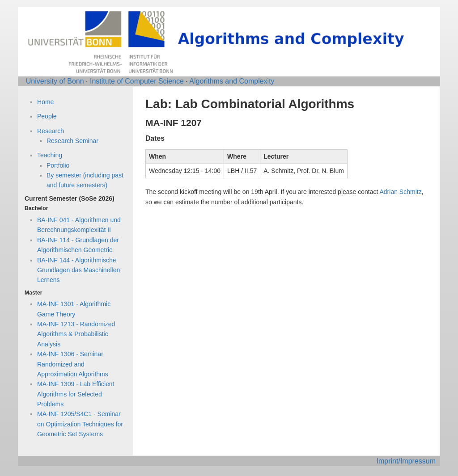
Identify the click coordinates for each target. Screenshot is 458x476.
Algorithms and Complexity (232, 81)
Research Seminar (72, 141)
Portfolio (58, 165)
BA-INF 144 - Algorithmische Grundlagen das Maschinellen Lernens (78, 270)
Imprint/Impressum (406, 461)
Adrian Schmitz (401, 192)
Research (51, 131)
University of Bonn (55, 81)
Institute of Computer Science (137, 81)
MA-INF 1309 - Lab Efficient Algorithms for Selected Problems (76, 394)
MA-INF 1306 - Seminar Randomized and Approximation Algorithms (73, 364)
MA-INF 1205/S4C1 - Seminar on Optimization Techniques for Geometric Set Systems (80, 424)
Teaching (50, 155)
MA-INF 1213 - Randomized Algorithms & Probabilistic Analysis (76, 334)
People (47, 116)
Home (45, 102)
